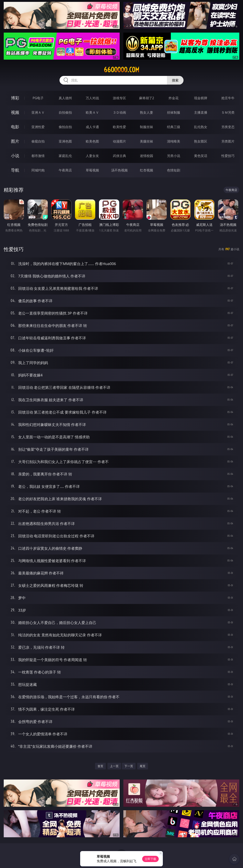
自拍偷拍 (65, 112)
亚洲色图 (65, 141)
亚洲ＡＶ (38, 112)
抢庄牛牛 (228, 98)
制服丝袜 (147, 127)
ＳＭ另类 (228, 112)
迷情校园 (147, 156)
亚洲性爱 (38, 127)
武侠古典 (119, 156)
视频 (15, 112)
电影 (15, 127)
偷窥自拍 (38, 141)
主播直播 (201, 112)
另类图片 (228, 141)
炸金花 (174, 98)
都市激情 (38, 156)
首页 (100, 766)
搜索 (175, 80)
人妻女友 (92, 156)
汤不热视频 (119, 170)
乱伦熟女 (201, 127)
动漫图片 (119, 141)
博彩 (15, 98)
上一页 (114, 766)
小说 (15, 156)
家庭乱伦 (65, 156)
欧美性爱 (119, 127)
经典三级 (174, 127)
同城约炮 (38, 170)
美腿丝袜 (147, 141)
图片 (15, 141)
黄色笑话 (201, 156)
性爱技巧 (228, 156)
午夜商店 (65, 170)
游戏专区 (119, 98)
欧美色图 (92, 141)
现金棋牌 (201, 98)
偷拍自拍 (65, 127)
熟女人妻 (147, 112)
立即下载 (150, 859)
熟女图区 (201, 141)
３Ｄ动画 (119, 112)
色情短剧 (174, 170)
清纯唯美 (174, 141)
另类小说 (174, 156)
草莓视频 (92, 170)
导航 (15, 170)
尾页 (143, 766)
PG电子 (38, 98)
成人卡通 (92, 127)
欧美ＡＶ (92, 112)
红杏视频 (147, 170)
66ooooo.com (121, 70)
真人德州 (65, 98)
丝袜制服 (174, 112)
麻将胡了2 (147, 98)
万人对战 (92, 98)
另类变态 (228, 127)
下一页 (129, 766)
